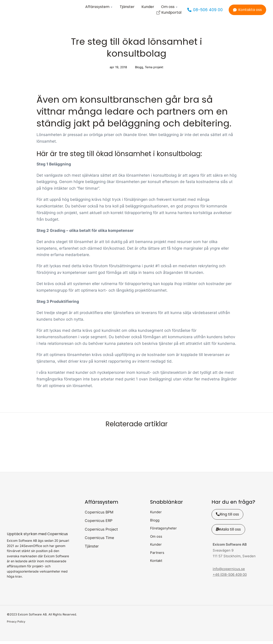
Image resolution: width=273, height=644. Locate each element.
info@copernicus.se (229, 572)
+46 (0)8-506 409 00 (230, 578)
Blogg (139, 70)
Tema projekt (154, 70)
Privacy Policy (16, 625)
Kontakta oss (247, 11)
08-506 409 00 (205, 11)
